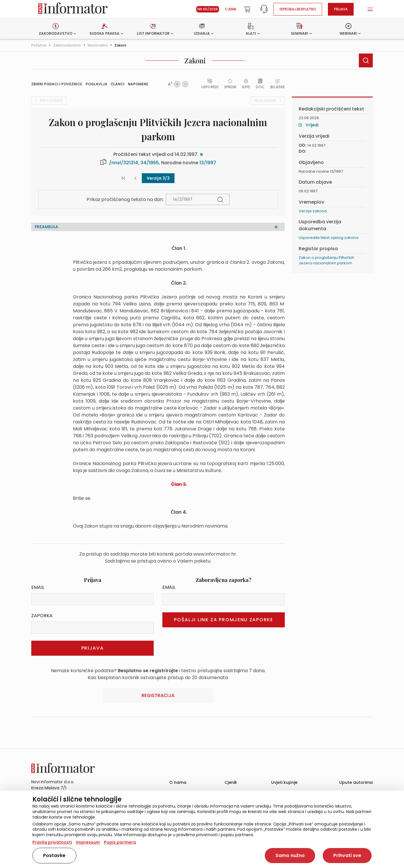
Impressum (88, 842)
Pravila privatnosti (52, 842)
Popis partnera (120, 842)
